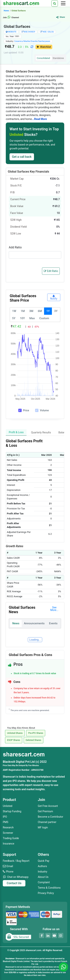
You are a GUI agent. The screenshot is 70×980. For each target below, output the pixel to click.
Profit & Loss (16, 432)
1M (23, 311)
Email (10, 866)
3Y (56, 311)
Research (8, 827)
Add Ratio (15, 247)
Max (32, 318)
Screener (8, 833)
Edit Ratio (51, 271)
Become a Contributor (51, 817)
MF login (43, 827)
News (16, 623)
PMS (6, 822)
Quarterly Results (41, 432)
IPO (5, 817)
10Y (22, 318)
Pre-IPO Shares (36, 733)
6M (40, 311)
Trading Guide (11, 838)
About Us (43, 877)
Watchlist (44, 47)
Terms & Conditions (49, 888)
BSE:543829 (30, 32)
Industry (43, 872)
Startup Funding (12, 811)
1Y (48, 311)
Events (53, 623)
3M (31, 311)
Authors (42, 866)
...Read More (39, 119)
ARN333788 (37, 770)
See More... (54, 609)
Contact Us (14, 883)
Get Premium (46, 811)
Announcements (34, 623)
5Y (14, 318)
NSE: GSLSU (48, 32)
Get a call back (22, 157)
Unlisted (8, 806)
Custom (44, 318)
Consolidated (43, 58)
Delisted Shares (34, 740)
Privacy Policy (46, 893)
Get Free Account (48, 806)
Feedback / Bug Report (16, 861)
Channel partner (47, 822)
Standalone (58, 58)
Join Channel (11, 18)
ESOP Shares (14, 740)
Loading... (35, 640)
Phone (10, 872)
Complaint (44, 882)
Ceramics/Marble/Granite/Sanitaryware (32, 41)
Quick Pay (44, 861)
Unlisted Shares (15, 733)
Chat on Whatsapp (18, 877)
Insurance (8, 844)
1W (14, 311)
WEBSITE (12, 32)
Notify (54, 297)
